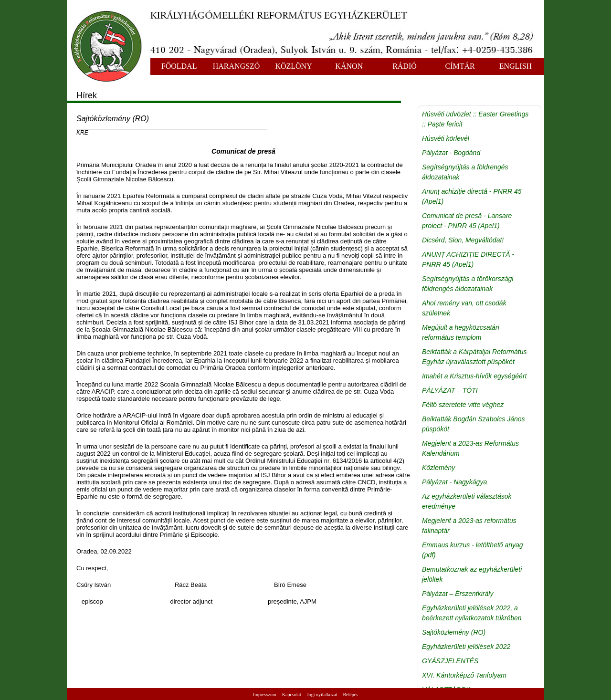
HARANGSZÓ (237, 66)
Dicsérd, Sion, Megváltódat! (463, 240)
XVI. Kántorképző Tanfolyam (464, 675)
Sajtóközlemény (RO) (454, 632)
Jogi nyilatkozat (322, 695)
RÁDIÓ (405, 66)
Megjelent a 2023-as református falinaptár (469, 526)
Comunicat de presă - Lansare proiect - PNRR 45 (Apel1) (467, 221)
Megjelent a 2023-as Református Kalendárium (470, 448)
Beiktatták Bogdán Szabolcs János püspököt (474, 424)
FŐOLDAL (179, 66)
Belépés (350, 695)
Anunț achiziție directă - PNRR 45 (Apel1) (472, 196)
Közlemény (438, 468)
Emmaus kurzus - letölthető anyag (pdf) (473, 550)
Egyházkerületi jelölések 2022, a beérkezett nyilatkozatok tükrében (472, 613)
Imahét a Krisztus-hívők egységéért (474, 376)
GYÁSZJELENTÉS (450, 661)
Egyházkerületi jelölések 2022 (466, 647)
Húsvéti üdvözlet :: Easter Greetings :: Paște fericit (475, 119)
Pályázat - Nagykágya (454, 482)
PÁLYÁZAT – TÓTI (450, 390)
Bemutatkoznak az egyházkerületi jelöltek (472, 574)
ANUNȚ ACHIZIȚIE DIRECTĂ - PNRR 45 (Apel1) (468, 259)
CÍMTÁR (460, 66)
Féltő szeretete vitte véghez (463, 405)
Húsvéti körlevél (446, 138)
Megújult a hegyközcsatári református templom (461, 332)
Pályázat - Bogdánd (451, 153)
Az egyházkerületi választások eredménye (467, 501)
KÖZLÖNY (293, 66)
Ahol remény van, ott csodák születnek (464, 308)
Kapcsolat (292, 695)
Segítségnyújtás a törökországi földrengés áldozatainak (468, 284)
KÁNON (349, 66)
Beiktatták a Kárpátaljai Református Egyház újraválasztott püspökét (474, 357)
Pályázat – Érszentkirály (458, 594)
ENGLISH (516, 66)
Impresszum (265, 695)
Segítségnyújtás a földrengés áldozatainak (465, 172)
